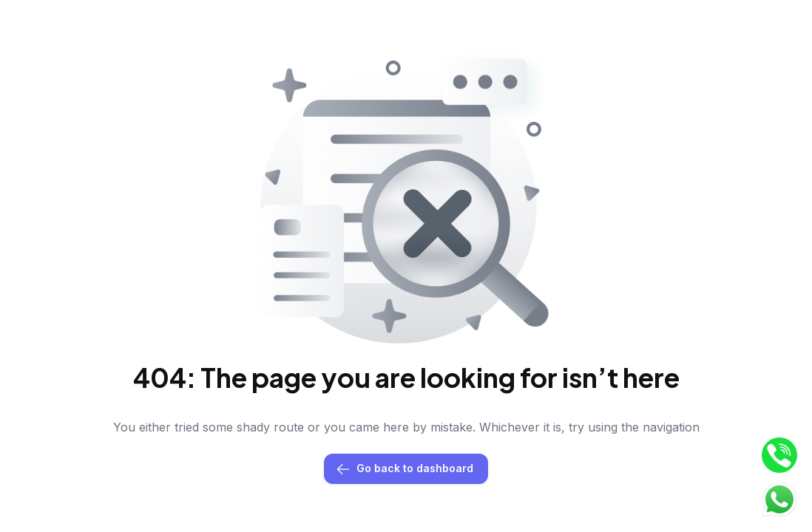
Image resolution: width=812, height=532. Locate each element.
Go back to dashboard (406, 469)
